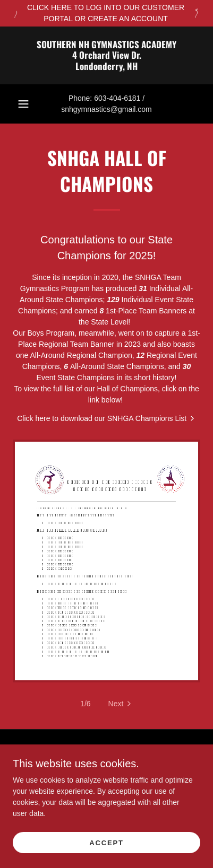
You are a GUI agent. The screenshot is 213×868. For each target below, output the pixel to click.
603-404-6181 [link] (117, 98)
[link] (106, 55)
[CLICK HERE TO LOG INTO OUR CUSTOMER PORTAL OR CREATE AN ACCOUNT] (106, 13)
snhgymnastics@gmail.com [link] (106, 109)
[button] (23, 104)
